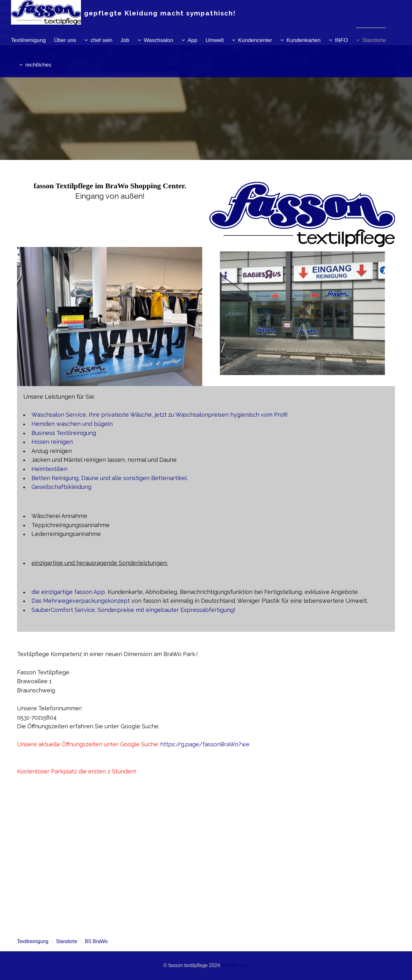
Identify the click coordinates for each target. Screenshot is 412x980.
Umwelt (215, 40)
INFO (341, 40)
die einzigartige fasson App (68, 592)
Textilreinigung (29, 40)
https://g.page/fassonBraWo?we (205, 744)
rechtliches (38, 65)
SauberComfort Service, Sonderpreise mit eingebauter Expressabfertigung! (133, 610)
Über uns (65, 40)
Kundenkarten (304, 40)
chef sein (101, 40)
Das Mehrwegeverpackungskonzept (81, 601)
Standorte (374, 40)
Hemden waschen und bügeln (72, 424)
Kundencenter (255, 40)
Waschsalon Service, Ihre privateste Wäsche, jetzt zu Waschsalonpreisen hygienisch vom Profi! (160, 415)
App (193, 40)
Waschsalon (158, 40)
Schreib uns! (235, 965)
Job (125, 40)
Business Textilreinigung (64, 433)
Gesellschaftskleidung (61, 487)
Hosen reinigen (52, 442)
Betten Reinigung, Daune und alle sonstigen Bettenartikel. (110, 478)
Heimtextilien (49, 469)
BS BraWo (96, 941)
